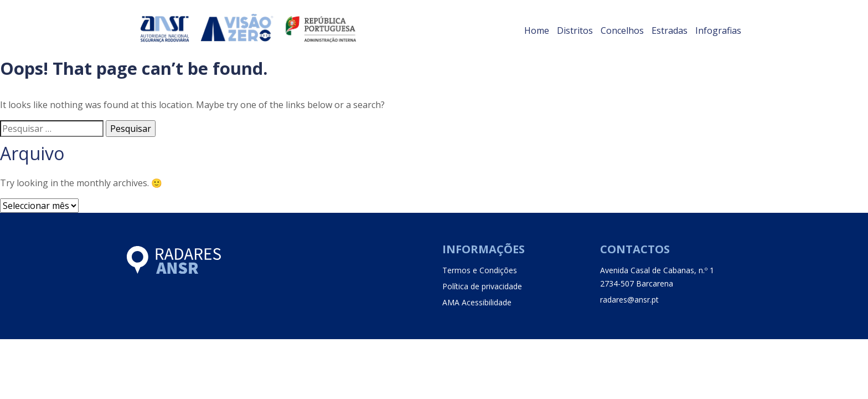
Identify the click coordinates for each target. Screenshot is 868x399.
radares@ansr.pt (629, 300)
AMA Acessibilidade (477, 302)
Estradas (670, 30)
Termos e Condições (480, 270)
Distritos (575, 30)
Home (537, 30)
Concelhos (622, 30)
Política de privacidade (482, 286)
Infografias (718, 30)
